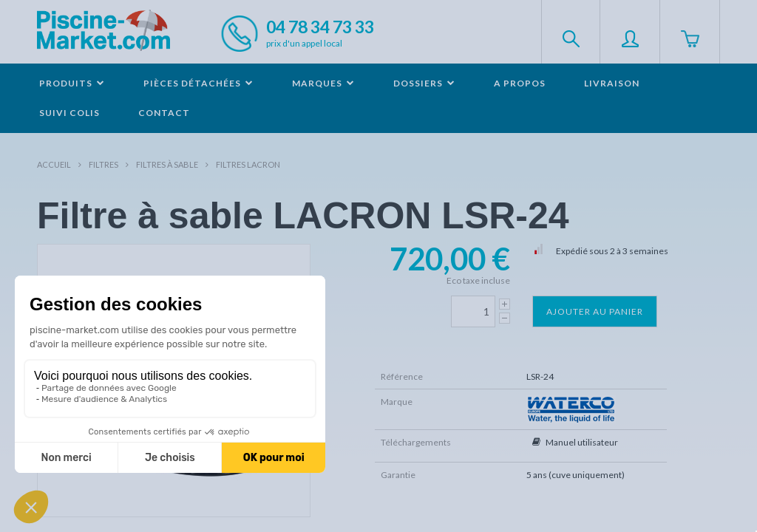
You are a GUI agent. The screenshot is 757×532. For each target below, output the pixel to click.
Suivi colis (69, 113)
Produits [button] (72, 83)
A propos (520, 83)
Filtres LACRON (248, 164)
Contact (164, 113)
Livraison (612, 83)
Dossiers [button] (424, 83)
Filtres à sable (167, 164)
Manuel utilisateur (582, 442)
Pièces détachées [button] (198, 83)
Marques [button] (323, 83)
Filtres (103, 164)
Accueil (54, 164)
